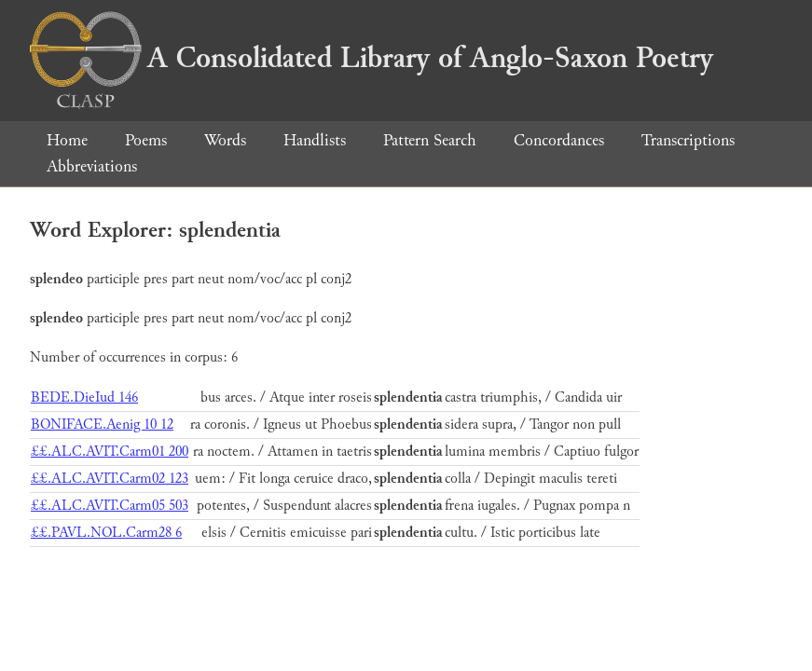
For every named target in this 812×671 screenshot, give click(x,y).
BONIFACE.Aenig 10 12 (102, 425)
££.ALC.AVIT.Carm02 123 (110, 479)
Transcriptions (688, 140)
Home (67, 140)
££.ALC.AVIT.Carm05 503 (110, 506)
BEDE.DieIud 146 (84, 397)
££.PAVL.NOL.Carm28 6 (106, 533)
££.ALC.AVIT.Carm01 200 (110, 452)
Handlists (315, 140)
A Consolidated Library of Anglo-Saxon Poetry (372, 58)
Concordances (559, 140)
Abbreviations (92, 166)
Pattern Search (430, 140)
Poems (146, 140)
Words (225, 140)
